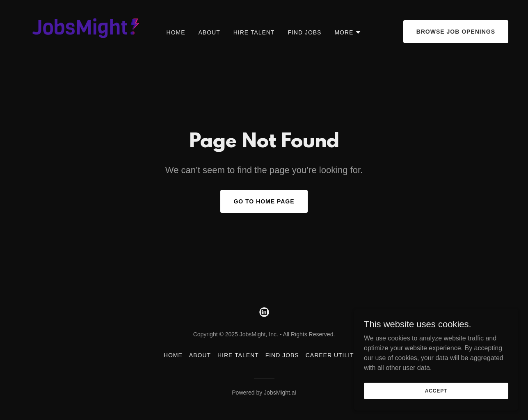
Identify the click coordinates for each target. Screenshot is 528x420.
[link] (82, 31)
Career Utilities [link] (335, 355)
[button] (348, 32)
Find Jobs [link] (304, 32)
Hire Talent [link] (254, 32)
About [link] (209, 32)
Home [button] (173, 355)
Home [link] (176, 32)
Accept (436, 390)
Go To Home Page (264, 201)
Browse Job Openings (456, 32)
